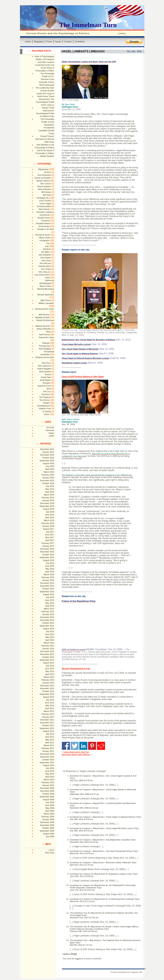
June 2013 (49, 668)
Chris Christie (45, 201)
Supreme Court (44, 386)
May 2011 (50, 740)
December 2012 (47, 686)
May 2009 (50, 808)
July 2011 (50, 734)
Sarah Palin (46, 377)
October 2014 (48, 623)
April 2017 (50, 540)
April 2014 (50, 640)
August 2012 (49, 697)
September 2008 (47, 831)
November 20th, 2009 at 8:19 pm (84, 808)
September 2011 (47, 728)
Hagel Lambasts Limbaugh (83, 51)
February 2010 (48, 782)
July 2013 (50, 666)
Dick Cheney (44, 209)
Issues (58, 42)
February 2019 (48, 498)
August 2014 (49, 629)
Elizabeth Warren (43, 223)
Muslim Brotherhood (45, 320)
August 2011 (49, 731)
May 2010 (50, 774)
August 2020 (49, 463)
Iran (48, 243)
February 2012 (48, 714)
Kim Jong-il (46, 269)
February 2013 (48, 680)
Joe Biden (45, 252)
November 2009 (47, 791)
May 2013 (50, 671)
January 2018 (48, 526)
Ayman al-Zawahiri (43, 178)
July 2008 (50, 837)
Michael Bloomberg (46, 289)
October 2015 (48, 589)
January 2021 (48, 452)
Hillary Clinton (45, 238)
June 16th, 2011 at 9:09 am (82, 876)
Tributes (46, 403)
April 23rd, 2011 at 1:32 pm (82, 865)
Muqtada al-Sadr (42, 317)
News (48, 332)
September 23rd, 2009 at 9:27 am (85, 794)
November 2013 (47, 654)
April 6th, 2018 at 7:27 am (81, 945)
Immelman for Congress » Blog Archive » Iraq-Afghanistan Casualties (100, 840)
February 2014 (48, 646)
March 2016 (49, 574)
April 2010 (50, 777)
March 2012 (49, 711)
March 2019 (49, 495)
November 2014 (47, 620)
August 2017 (49, 529)
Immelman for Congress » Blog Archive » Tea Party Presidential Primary (101, 851)
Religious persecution (45, 357)
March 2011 (49, 745)
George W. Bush (43, 235)
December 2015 (47, 583)
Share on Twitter (75, 746)
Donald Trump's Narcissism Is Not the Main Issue (45, 139)
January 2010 (48, 785)
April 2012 (50, 708)
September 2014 (47, 626)
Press (49, 42)
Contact (68, 42)
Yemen (47, 414)
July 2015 (50, 597)
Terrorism (46, 394)
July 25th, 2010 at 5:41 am (81, 831)
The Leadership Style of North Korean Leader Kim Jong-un (45, 91)
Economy (46, 221)
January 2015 (48, 614)
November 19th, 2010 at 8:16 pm (84, 842)
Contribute (80, 42)
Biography (39, 42)
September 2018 (47, 506)
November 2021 (47, 449)
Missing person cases (45, 309)
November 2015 (47, 586)
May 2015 (50, 603)
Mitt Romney (44, 315)
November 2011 (47, 723)
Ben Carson (46, 184)
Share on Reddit (101, 746)
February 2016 (48, 577)
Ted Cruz (47, 391)
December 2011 (47, 720)
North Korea (44, 334)
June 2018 (49, 515)
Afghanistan (43, 169)
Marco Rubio (45, 286)
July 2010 (50, 768)
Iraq (47, 246)
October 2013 (48, 657)
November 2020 (47, 455)
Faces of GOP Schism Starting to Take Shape (83, 377)
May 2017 (50, 537)
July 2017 (50, 532)
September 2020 (47, 461)
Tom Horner (44, 400)
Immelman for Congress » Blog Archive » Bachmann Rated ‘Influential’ (100, 863)
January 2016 (48, 580)
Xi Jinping (47, 411)
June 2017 (49, 535)
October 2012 (48, 691)
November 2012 (47, 688)
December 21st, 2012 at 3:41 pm (84, 918)
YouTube (50, 427)
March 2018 (49, 520)
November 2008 (47, 825)
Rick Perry (46, 363)
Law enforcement (42, 275)
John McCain (45, 263)
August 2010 (49, 765)
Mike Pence (46, 300)
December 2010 (47, 754)
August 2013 (49, 663)
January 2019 (48, 500)
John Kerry (46, 260)
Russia (48, 374)
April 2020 (50, 469)
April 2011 (50, 743)
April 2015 (50, 606)
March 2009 (49, 814)
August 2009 (49, 799)
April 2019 (50, 492)
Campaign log (42, 198)
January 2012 (48, 717)
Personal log (44, 346)
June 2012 (49, 703)
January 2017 (48, 546)
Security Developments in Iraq (76, 668)
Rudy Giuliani (45, 372)
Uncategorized (43, 406)
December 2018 (47, 503)
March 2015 (49, 609)
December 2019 (47, 480)
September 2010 (47, 762)
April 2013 (50, 674)
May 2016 (50, 569)
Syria (49, 389)
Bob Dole (47, 195)
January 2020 (48, 478)
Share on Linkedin (83, 746)
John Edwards (45, 255)
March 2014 (49, 643)
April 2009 (50, 811)
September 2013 (47, 660)
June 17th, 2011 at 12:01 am (82, 890)
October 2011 (48, 725)
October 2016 (48, 555)
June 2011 (49, 737)
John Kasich (46, 258)
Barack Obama (43, 181)
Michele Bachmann (46, 295)
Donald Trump (44, 218)
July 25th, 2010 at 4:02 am (81, 819)
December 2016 (47, 549)
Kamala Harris (45, 266)
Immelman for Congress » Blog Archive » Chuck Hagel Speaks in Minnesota (103, 790)
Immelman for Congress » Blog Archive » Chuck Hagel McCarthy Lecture (102, 828)
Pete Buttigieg (45, 349)
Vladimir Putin (45, 409)
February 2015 (48, 611)
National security (42, 326)
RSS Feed (50, 853)
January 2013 (48, 683)
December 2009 (47, 788)
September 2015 (47, 592)
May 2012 (50, 705)
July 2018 (50, 512)
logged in (79, 959)
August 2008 (49, 834)
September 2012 (47, 694)
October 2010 (48, 760)
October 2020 (48, 458)
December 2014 (47, 617)
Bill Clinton (46, 192)
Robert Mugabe (44, 369)
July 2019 (50, 486)
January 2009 (48, 819)
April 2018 (50, 518)
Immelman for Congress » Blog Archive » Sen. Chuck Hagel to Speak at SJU (103, 776)
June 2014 (49, 634)
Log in (52, 850)
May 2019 (50, 489)
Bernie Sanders (44, 186)
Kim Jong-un (44, 272)
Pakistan (46, 343)
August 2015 (49, 594)
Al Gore (48, 172)
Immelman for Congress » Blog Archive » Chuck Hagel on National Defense (103, 817)
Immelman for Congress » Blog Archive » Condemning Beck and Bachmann (103, 803)
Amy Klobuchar (44, 175)
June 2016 (49, 566)
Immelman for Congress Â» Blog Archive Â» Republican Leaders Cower (101, 874)
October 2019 (48, 483)
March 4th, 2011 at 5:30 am (82, 853)
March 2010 (49, 780)
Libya (47, 278)
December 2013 (47, 651)
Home (28, 42)
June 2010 (49, 771)
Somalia (46, 383)
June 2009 (49, 805)
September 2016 (47, 557)
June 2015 (49, 600)
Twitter (51, 433)
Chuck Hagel (45, 203)
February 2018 (48, 523)
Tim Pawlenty (45, 397)
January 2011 (48, 751)
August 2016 (49, 560)
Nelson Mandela (44, 329)
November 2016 (47, 552)
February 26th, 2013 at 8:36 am (84, 931)
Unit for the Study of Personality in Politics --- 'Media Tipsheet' (45, 153)
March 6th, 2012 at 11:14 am (82, 901)
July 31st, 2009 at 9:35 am (81, 780)
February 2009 (48, 817)
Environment (44, 226)
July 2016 (50, 563)
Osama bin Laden (46, 337)
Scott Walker (45, 380)
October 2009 (48, 794)
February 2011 (48, 748)
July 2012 (50, 700)
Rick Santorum (44, 366)
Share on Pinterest (92, 746)
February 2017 (48, 543)
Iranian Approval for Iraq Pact (76, 752)
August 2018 (49, 509)
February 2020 (48, 475)
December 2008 (47, 822)
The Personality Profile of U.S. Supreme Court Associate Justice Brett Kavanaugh (47, 79)
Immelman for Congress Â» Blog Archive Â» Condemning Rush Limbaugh (102, 899)
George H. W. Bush (46, 229)
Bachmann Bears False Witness (76, 754)
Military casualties (46, 303)
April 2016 (50, 572)
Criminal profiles (44, 206)
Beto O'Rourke (45, 189)
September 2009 (47, 797)
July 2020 (50, 466)
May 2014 (50, 637)
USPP (52, 436)
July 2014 (50, 631)
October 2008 (48, 828)
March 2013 (49, 677)
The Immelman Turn (88, 25)
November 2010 (47, 757)
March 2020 (49, 472)
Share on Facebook (66, 746)
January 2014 (48, 649)
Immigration (44, 241)
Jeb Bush (47, 249)
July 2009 (50, 802)
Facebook (50, 430)
